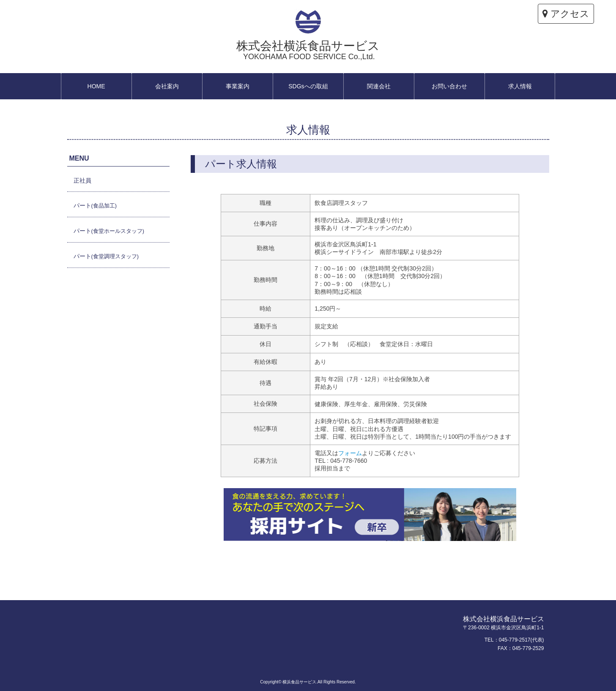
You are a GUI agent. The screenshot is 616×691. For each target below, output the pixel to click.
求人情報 (520, 86)
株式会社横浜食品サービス (308, 50)
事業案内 (238, 86)
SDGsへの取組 (308, 86)
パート (95, 205)
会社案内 (167, 86)
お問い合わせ (449, 86)
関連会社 (379, 86)
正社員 (82, 180)
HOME (96, 86)
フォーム (350, 453)
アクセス (566, 14)
